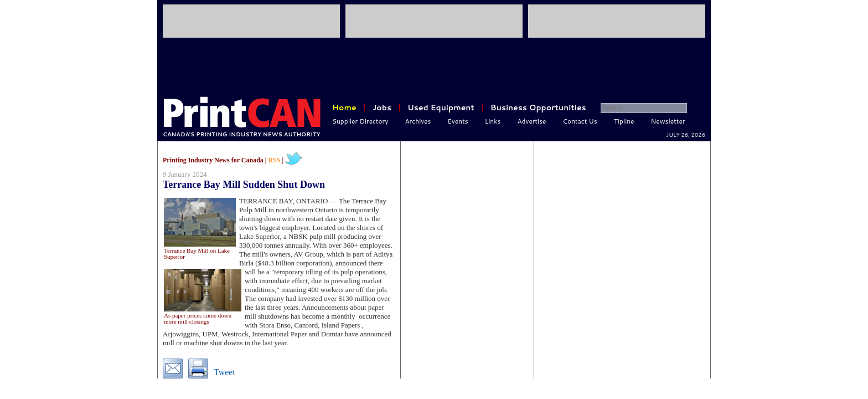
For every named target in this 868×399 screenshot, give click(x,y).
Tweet (224, 372)
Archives (418, 121)
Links (493, 121)
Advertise (532, 121)
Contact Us (580, 121)
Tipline (624, 121)
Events (458, 121)
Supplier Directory (360, 121)
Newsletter (668, 121)
